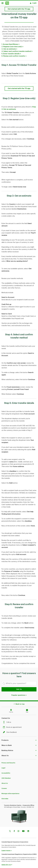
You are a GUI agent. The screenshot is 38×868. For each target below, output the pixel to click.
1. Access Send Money (10, 43)
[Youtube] (23, 830)
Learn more (6, 850)
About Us (5, 782)
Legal (3, 767)
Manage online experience (10, 792)
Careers (4, 787)
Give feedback (10, 731)
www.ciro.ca (6, 864)
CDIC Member (6, 777)
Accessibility (6, 772)
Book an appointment (13, 726)
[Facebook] (14, 830)
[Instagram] (18, 830)
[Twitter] (10, 830)
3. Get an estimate (9, 48)
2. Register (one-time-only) (12, 46)
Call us (7, 721)
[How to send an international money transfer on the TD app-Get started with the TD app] (19, 87)
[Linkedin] (28, 830)
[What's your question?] (19, 682)
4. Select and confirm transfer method (16, 50)
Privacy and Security (8, 762)
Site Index (5, 798)
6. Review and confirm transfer (13, 55)
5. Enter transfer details (11, 53)
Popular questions (19, 694)
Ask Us (19, 688)
